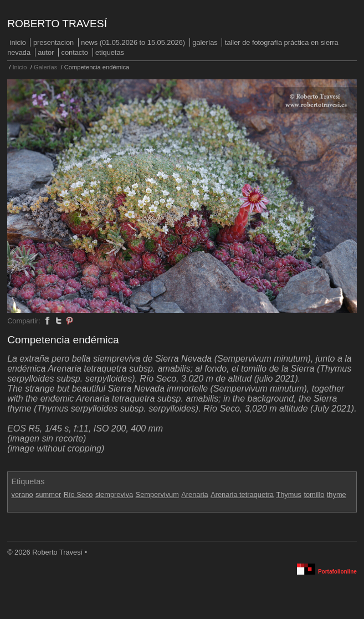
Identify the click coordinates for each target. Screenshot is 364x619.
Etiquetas (110, 52)
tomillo (314, 494)
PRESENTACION (53, 42)
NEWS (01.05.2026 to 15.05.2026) (133, 42)
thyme (337, 494)
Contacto (75, 52)
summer (48, 494)
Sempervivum (157, 494)
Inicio (18, 42)
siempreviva (114, 494)
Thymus (289, 494)
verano (22, 494)
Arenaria (194, 494)
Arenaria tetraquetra (242, 494)
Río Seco (78, 494)
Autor (46, 52)
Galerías (205, 42)
